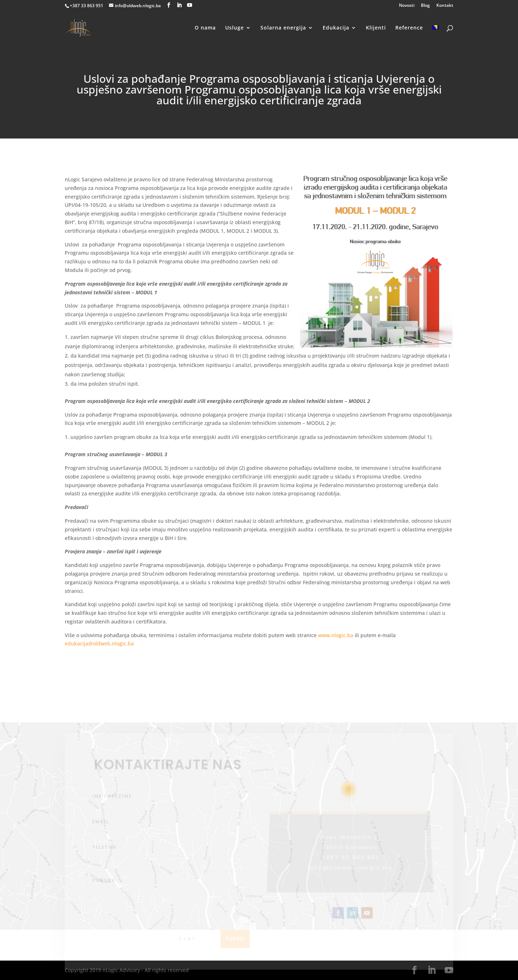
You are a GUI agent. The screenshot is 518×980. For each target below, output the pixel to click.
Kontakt (445, 6)
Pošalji (235, 946)
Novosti (407, 6)
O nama (205, 28)
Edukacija (336, 28)
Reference (409, 28)
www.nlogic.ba (336, 635)
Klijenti (376, 28)
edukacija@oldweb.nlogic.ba (99, 643)
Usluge (235, 28)
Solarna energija (283, 28)
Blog (425, 6)
